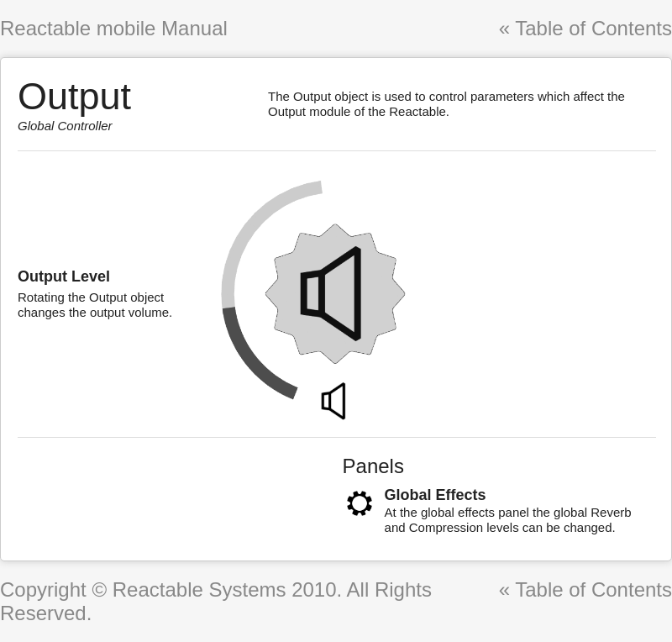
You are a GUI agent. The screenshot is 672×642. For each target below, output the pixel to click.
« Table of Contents (585, 28)
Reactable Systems (199, 589)
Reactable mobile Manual (114, 28)
